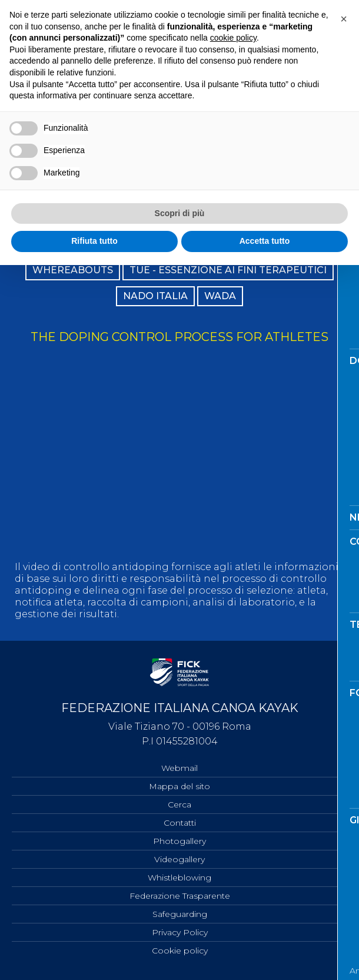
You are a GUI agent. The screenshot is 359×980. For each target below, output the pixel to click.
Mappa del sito (179, 786)
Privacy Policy (180, 932)
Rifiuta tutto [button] (94, 241)
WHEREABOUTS (73, 270)
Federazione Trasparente (180, 896)
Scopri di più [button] (180, 213)
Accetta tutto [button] (265, 241)
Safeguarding (180, 914)
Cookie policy (180, 951)
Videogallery (179, 859)
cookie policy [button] (233, 38)
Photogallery (179, 841)
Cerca (179, 804)
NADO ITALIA (155, 296)
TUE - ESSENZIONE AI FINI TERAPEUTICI (228, 270)
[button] (344, 19)
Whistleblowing (179, 878)
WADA (220, 296)
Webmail (179, 768)
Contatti (180, 823)
